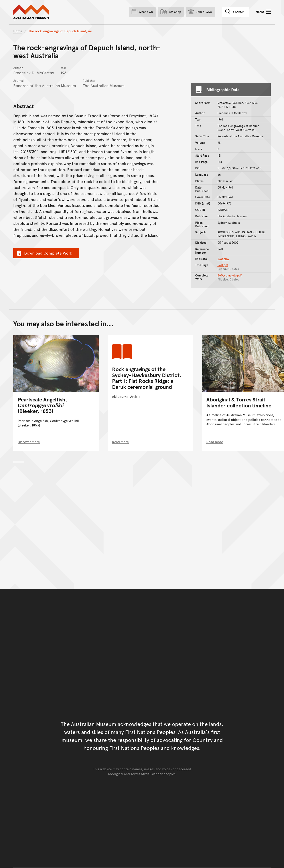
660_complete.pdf (230, 275)
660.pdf (223, 265)
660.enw (223, 259)
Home (18, 31)
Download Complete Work (44, 253)
